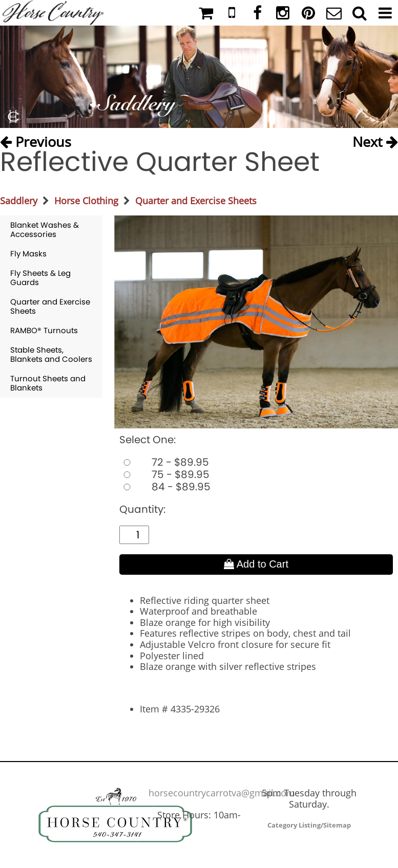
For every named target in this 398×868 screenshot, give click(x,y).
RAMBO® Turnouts (44, 330)
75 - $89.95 (164, 474)
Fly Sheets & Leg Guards (40, 278)
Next (375, 139)
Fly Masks (28, 254)
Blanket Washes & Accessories (45, 230)
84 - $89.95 (165, 487)
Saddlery (19, 201)
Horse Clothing (86, 201)
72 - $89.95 (164, 462)
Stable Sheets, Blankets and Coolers (51, 354)
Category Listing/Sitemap (309, 825)
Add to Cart (256, 564)
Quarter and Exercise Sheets (196, 201)
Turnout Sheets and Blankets (48, 383)
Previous (36, 139)
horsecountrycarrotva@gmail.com (222, 793)
